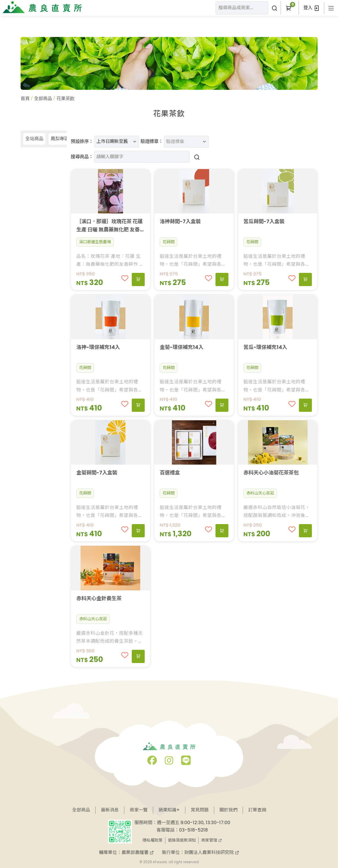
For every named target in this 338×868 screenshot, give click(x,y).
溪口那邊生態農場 (95, 242)
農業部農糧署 (138, 852)
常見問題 (200, 810)
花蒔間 (169, 242)
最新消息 (110, 810)
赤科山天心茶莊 (260, 493)
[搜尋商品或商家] (274, 8)
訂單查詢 (257, 810)
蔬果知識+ (169, 810)
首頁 (25, 99)
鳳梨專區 (60, 139)
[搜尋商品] (196, 157)
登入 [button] (311, 8)
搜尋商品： (82, 157)
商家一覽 (139, 810)
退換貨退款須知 (182, 840)
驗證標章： (152, 141)
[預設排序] (117, 142)
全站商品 (34, 139)
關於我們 (228, 810)
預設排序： (82, 141)
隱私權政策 (152, 840)
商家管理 (212, 840)
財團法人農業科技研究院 (212, 852)
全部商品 (43, 99)
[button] (288, 8)
